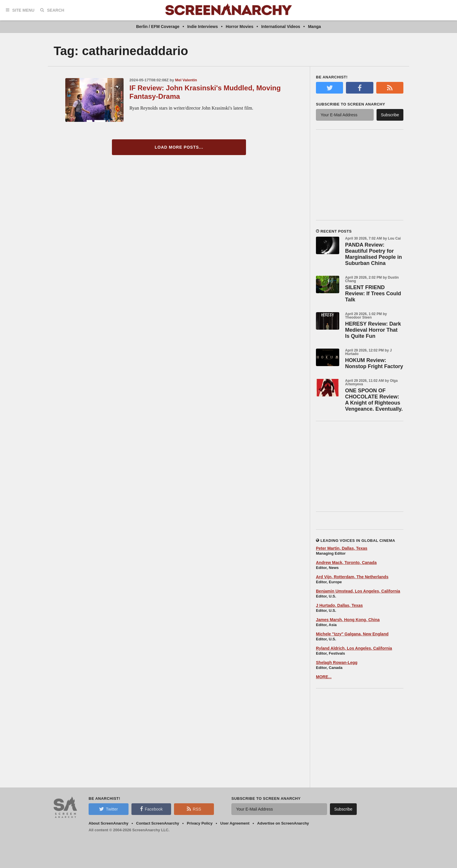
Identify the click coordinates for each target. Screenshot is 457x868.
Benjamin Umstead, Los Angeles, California (358, 591)
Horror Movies (239, 27)
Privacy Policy (200, 823)
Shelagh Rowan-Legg (337, 663)
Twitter (108, 809)
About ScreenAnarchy (109, 823)
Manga (314, 27)
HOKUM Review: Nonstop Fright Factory (374, 363)
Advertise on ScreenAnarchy (283, 823)
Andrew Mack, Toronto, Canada (346, 563)
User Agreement (235, 823)
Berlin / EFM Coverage (158, 27)
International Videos (281, 27)
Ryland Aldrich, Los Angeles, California (354, 648)
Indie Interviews (202, 27)
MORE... (324, 677)
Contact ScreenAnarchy (158, 823)
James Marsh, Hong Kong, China (348, 620)
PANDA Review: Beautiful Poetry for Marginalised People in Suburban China (373, 254)
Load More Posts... (179, 147)
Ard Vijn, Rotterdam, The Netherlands (352, 577)
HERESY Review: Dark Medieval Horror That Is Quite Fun (373, 330)
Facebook (151, 809)
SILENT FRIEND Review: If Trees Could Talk (373, 294)
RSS (194, 809)
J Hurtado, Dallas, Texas (339, 605)
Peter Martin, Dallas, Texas (342, 548)
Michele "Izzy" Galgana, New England (352, 634)
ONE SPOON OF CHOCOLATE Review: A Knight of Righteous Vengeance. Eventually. (374, 400)
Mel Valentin (186, 80)
